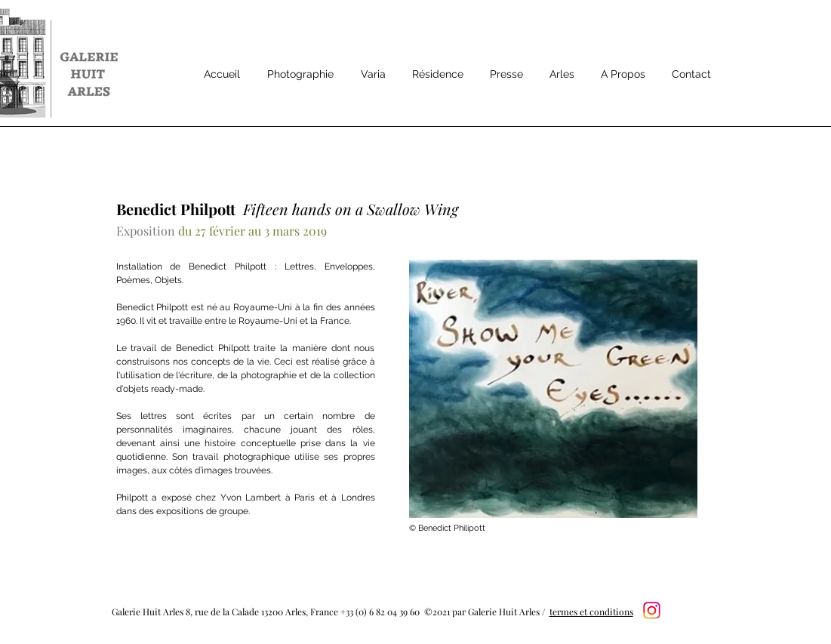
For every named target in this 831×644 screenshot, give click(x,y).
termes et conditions (591, 612)
